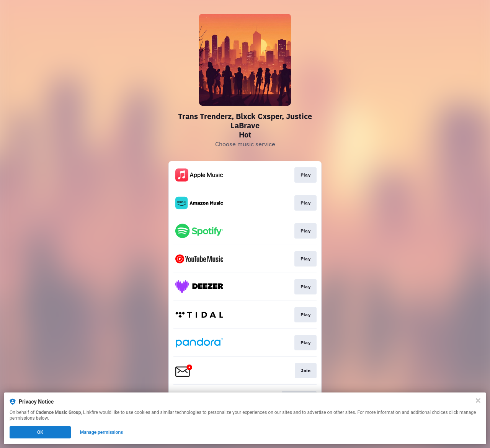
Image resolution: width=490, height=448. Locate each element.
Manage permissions (102, 432)
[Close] (478, 401)
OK (40, 432)
